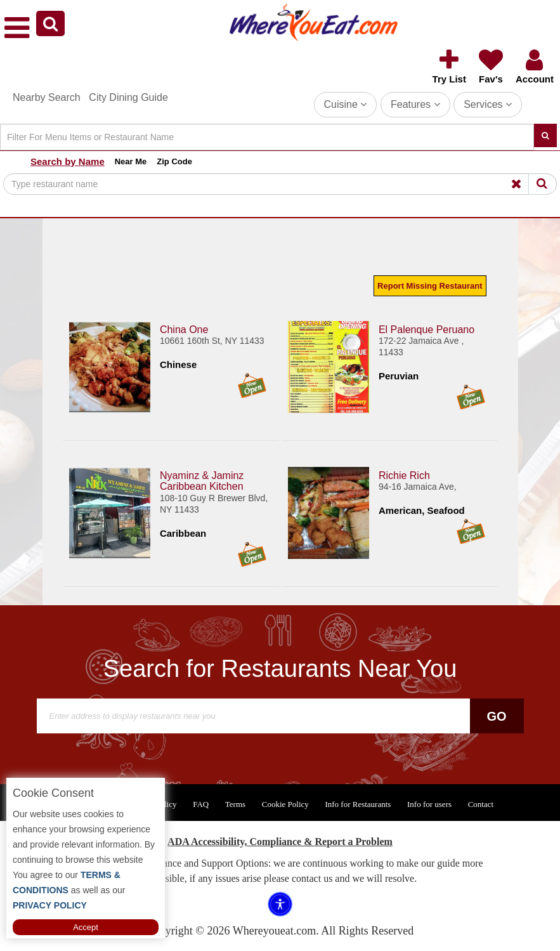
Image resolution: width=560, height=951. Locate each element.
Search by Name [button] (68, 161)
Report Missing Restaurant (430, 286)
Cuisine (346, 104)
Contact (481, 804)
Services (488, 104)
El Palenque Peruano (427, 330)
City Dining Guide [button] (128, 97)
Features (415, 104)
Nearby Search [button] (47, 97)
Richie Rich (404, 476)
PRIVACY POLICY (50, 905)
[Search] (267, 137)
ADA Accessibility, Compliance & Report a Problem (280, 842)
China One (184, 330)
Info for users (429, 804)
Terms (235, 804)
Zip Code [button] (174, 161)
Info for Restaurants (358, 804)
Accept (86, 927)
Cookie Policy (285, 804)
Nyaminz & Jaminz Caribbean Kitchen (202, 481)
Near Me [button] (131, 161)
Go (496, 716)
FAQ (201, 804)
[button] (50, 23)
